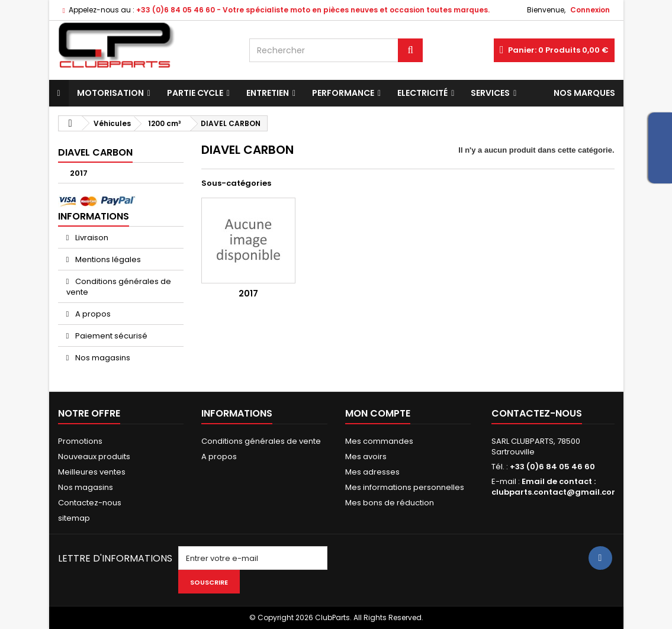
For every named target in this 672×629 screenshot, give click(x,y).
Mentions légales (107, 259)
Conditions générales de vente (119, 287)
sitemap (74, 518)
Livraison (91, 238)
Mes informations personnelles (405, 487)
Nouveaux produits (94, 457)
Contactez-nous (90, 503)
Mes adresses (372, 472)
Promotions (80, 441)
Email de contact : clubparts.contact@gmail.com (556, 487)
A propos (92, 314)
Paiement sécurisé (110, 336)
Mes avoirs (366, 457)
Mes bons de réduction (390, 503)
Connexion (590, 10)
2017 (79, 173)
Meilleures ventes (92, 472)
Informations (94, 216)
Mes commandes (379, 441)
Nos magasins (102, 358)
